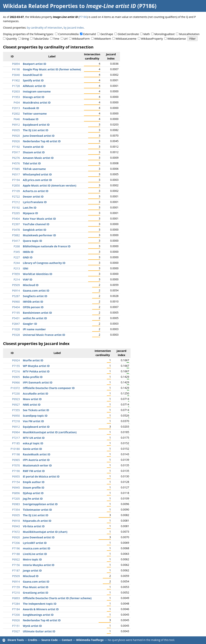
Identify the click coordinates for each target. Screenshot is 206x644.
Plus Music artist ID (36, 587)
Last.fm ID (30, 208)
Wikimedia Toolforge (90, 640)
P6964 (16, 432)
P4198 (16, 69)
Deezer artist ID (33, 197)
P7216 (16, 371)
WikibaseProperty (152, 39)
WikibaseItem (103, 39)
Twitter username (35, 114)
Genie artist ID (32, 449)
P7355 (16, 410)
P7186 (83, 17)
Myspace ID (30, 213)
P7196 (16, 548)
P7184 (16, 609)
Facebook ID (31, 108)
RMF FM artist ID (34, 471)
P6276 (16, 158)
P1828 (16, 329)
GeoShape (107, 34)
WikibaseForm (81, 39)
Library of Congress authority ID (44, 263)
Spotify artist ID (33, 80)
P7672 (16, 532)
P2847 (16, 324)
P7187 (16, 570)
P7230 (16, 394)
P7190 (16, 471)
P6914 (16, 291)
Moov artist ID (32, 399)
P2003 (16, 91)
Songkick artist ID (35, 230)
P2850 (16, 185)
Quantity (12, 39)
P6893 (16, 598)
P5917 (16, 152)
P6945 (16, 488)
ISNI (26, 268)
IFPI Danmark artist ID (38, 382)
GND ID (28, 257)
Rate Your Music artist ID (39, 219)
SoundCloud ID (33, 75)
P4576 (16, 163)
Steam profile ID (34, 488)
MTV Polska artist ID (36, 371)
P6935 (16, 130)
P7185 (16, 443)
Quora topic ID (32, 241)
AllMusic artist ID (34, 86)
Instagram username (37, 91)
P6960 (16, 302)
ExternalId (89, 34)
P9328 (16, 335)
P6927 (16, 405)
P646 (17, 119)
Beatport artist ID (35, 64)
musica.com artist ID (37, 548)
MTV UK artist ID (34, 438)
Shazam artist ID (34, 152)
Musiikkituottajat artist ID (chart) (45, 532)
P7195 (16, 313)
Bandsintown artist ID (37, 313)
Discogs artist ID (34, 97)
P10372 (15, 388)
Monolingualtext (164, 34)
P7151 (16, 626)
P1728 (16, 86)
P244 (17, 263)
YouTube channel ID (36, 224)
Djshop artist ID (33, 493)
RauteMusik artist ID (37, 454)
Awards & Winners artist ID (41, 609)
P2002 (16, 114)
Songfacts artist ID (35, 296)
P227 (17, 257)
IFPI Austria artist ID (36, 460)
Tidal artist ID (32, 163)
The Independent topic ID (40, 604)
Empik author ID (34, 482)
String (25, 39)
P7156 (16, 565)
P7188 (16, 554)
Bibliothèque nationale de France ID (47, 246)
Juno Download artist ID (39, 136)
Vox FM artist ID (33, 421)
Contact (67, 640)
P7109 (16, 191)
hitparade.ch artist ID (37, 521)
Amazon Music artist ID (38, 158)
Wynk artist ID (32, 626)
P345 (17, 252)
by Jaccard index (74, 28)
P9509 (16, 285)
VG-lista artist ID (34, 526)
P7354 (16, 510)
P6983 (16, 504)
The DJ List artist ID (36, 130)
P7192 (16, 147)
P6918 (16, 521)
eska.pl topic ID (33, 443)
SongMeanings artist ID (38, 615)
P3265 (16, 213)
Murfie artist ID (33, 360)
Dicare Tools (16, 640)
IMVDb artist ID (33, 302)
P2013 (16, 108)
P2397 (16, 224)
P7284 (16, 604)
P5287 (16, 296)
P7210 (16, 593)
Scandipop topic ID (35, 416)
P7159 (16, 587)
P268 (17, 246)
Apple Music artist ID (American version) (50, 185)
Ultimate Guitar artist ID (39, 631)
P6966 (16, 382)
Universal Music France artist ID (44, 335)
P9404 (16, 307)
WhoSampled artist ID (37, 174)
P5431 (16, 318)
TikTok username (34, 169)
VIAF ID (28, 279)
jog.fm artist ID (33, 499)
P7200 (16, 615)
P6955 (16, 476)
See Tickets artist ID (36, 410)
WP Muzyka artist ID (36, 366)
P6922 (16, 559)
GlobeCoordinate (128, 34)
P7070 (16, 465)
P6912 (16, 125)
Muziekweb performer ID (39, 235)
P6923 (16, 399)
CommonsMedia (68, 34)
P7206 (16, 543)
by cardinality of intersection (45, 28)
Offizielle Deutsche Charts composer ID (49, 388)
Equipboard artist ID (36, 125)
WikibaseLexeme (126, 39)
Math (147, 34)
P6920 (16, 136)
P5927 (16, 631)
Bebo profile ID (33, 377)
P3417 (16, 241)
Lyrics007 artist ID (35, 543)
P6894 (16, 64)
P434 (17, 103)
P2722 (16, 197)
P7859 (16, 274)
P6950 (16, 416)
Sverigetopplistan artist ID (40, 504)
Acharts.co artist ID (36, 191)
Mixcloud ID (31, 285)
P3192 (16, 208)
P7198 (16, 454)
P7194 (16, 180)
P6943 (16, 526)
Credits (33, 640)
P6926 (16, 141)
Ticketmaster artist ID (37, 510)
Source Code (50, 640)
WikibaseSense (177, 39)
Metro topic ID (32, 559)
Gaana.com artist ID (36, 291)
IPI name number (34, 329)
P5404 (16, 219)
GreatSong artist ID (36, 593)
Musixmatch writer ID (37, 465)
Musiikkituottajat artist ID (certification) (50, 432)
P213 (17, 268)
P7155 (16, 366)
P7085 (16, 169)
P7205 (16, 499)
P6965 (16, 460)
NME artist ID (32, 405)
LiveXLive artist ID (35, 554)
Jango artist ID (32, 570)
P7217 (16, 438)
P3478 (16, 230)
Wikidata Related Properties (40, 6)
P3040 (16, 75)
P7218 (16, 421)
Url (66, 39)
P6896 (16, 493)
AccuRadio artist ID (36, 394)
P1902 (16, 80)
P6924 (16, 360)
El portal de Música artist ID (41, 476)
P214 (17, 279)
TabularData (41, 39)
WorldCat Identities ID (38, 274)
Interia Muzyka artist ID (39, 565)
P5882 (16, 235)
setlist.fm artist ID (35, 318)
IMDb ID (28, 252)
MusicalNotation (189, 34)
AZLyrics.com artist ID (37, 180)
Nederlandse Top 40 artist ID (42, 141)
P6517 (16, 174)
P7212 (16, 202)
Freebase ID (31, 119)
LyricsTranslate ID (35, 202)
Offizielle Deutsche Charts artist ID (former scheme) (57, 598)
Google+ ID (30, 324)
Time (56, 39)
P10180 (15, 449)
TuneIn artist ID (33, 147)
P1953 (16, 97)
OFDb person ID (33, 307)
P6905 (16, 377)
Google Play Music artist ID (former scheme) (52, 69)
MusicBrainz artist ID (37, 103)
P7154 (16, 482)
